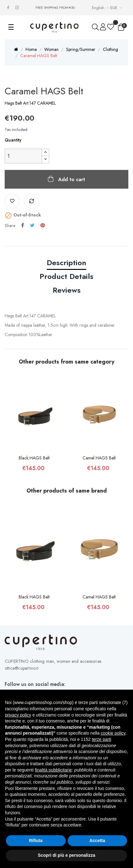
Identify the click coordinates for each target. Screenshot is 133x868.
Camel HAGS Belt (99, 458)
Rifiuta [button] (36, 841)
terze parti (102, 739)
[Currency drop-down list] (117, 8)
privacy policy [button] (18, 715)
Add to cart (71, 179)
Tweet (32, 226)
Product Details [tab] (66, 276)
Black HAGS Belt (34, 458)
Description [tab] (66, 263)
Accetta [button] (97, 841)
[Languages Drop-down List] (101, 8)
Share (23, 226)
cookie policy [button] (113, 733)
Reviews (67, 290)
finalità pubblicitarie (53, 770)
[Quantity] (23, 156)
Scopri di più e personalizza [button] (66, 855)
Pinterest (43, 226)
